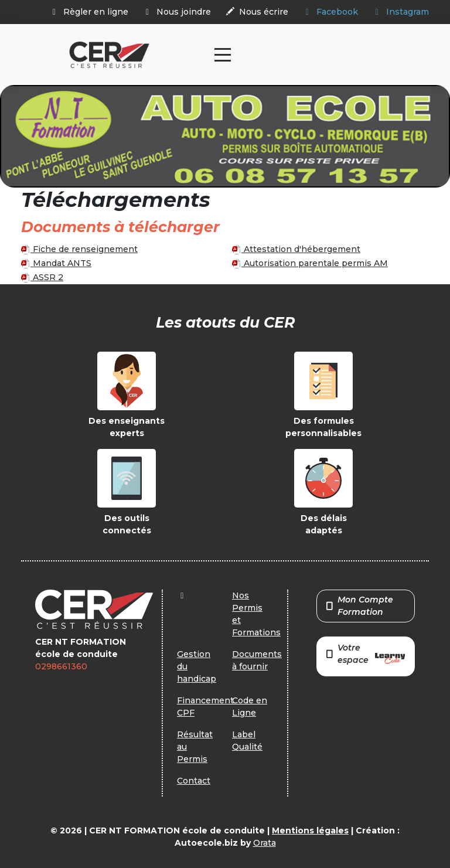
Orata (265, 843)
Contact (194, 781)
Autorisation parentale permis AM (310, 263)
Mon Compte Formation (360, 606)
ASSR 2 (42, 277)
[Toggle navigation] (223, 55)
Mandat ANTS (56, 263)
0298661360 (61, 666)
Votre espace (366, 655)
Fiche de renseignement (79, 249)
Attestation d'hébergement (296, 249)
